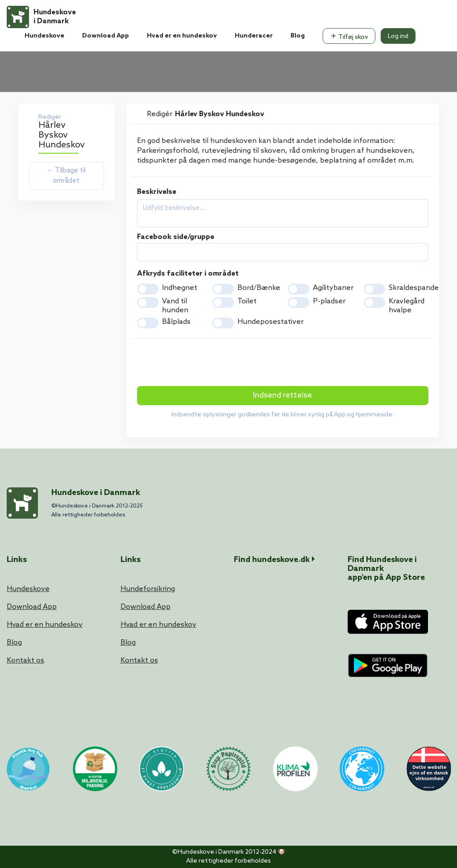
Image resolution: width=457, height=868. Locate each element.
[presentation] (205, 363)
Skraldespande (414, 288)
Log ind (398, 36)
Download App (106, 36)
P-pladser (329, 301)
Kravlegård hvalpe (407, 306)
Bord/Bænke (259, 288)
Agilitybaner (333, 288)
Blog (298, 36)
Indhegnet (180, 288)
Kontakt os (25, 660)
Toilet (247, 301)
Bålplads (176, 322)
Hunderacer (254, 36)
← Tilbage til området (66, 176)
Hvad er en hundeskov (182, 36)
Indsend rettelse (283, 396)
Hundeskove (44, 36)
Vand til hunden (175, 306)
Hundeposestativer (270, 322)
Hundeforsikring (148, 589)
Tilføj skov (349, 37)
